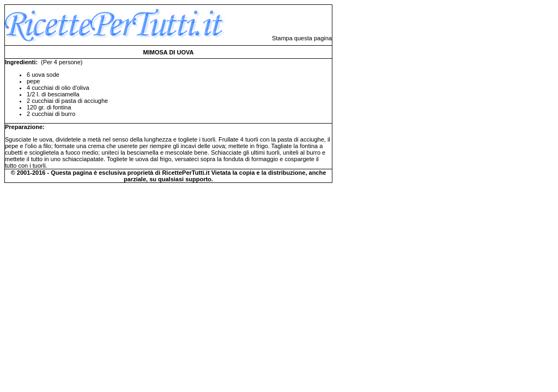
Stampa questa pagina (302, 38)
